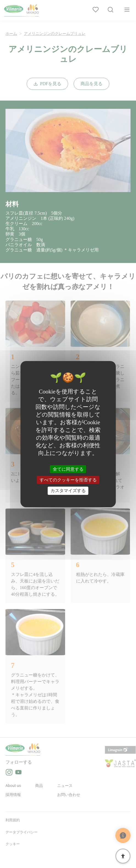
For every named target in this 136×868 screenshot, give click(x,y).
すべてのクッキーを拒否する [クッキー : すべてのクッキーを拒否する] (68, 480)
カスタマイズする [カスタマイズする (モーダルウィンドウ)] (68, 491)
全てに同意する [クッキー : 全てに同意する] (68, 469)
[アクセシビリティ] (123, 856)
